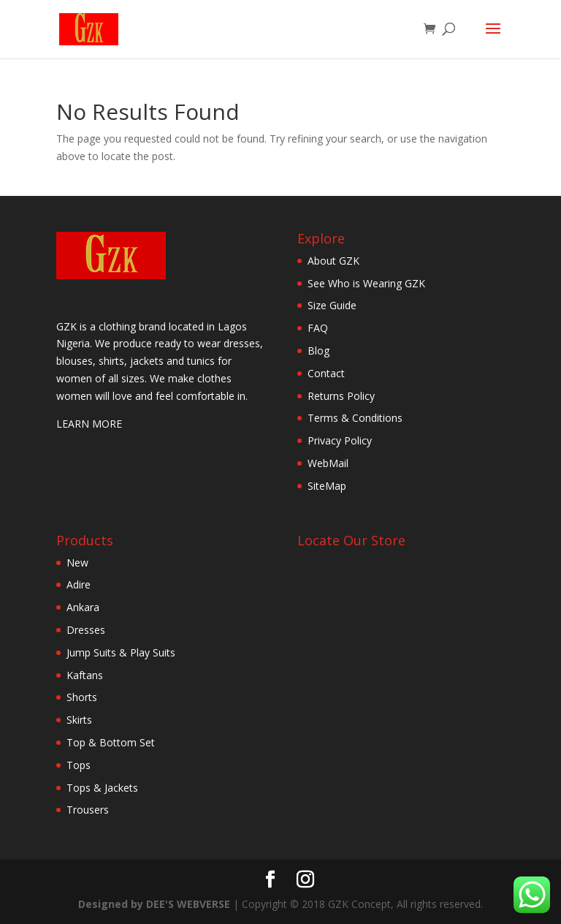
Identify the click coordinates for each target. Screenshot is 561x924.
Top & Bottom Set (111, 742)
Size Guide (332, 305)
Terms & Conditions (355, 418)
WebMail (328, 463)
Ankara (83, 607)
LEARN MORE (89, 424)
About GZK (333, 261)
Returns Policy (341, 396)
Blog (318, 351)
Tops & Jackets (102, 788)
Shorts (82, 697)
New (77, 563)
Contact (326, 373)
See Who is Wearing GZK (366, 283)
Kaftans (85, 675)
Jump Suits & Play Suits (121, 652)
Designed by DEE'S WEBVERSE (156, 904)
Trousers (88, 810)
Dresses (86, 630)
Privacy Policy (340, 440)
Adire (79, 584)
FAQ (318, 328)
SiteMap (327, 486)
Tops (79, 765)
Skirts (79, 720)
